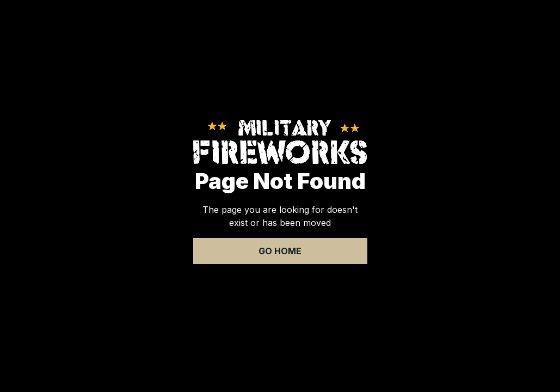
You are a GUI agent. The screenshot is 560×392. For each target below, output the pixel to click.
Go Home (280, 251)
